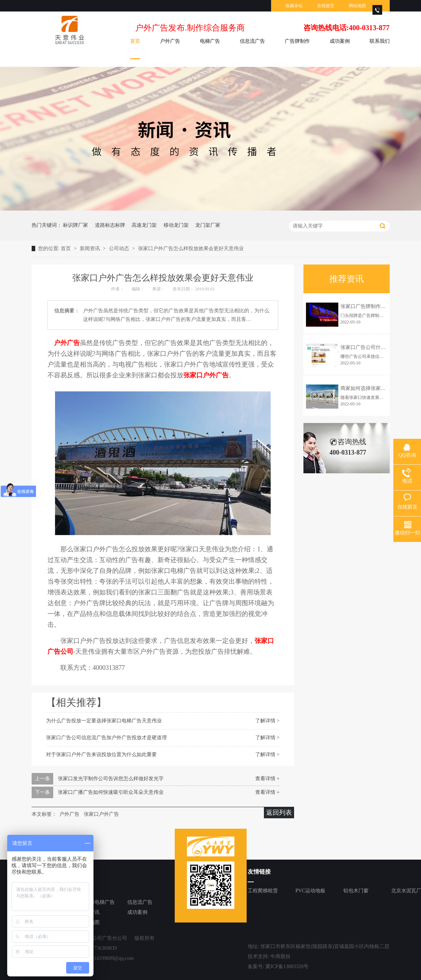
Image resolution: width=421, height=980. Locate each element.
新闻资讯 (91, 249)
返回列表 (279, 813)
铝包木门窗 (356, 891)
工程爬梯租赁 (263, 891)
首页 (135, 41)
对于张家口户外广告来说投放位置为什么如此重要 (101, 754)
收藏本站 (294, 6)
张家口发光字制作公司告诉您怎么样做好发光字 (111, 779)
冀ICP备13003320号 (287, 967)
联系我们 (380, 41)
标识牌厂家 (75, 225)
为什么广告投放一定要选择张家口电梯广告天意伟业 (104, 721)
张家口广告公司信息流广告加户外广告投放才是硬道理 (106, 738)
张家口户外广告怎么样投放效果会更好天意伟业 (191, 249)
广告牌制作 (297, 41)
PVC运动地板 (310, 891)
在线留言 (326, 6)
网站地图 (357, 6)
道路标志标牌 (110, 225)
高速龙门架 (144, 225)
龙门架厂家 (208, 225)
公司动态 (120, 249)
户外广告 (170, 41)
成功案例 (340, 41)
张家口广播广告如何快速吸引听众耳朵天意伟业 (111, 792)
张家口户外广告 (101, 814)
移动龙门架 (176, 225)
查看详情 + (267, 779)
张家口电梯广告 (97, 902)
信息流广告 (252, 41)
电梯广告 (210, 41)
